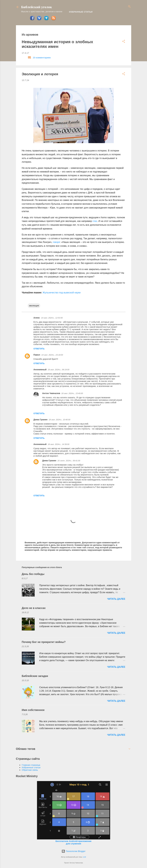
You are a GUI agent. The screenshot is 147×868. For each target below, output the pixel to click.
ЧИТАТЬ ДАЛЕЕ (116, 599)
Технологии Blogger (74, 851)
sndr (85, 857)
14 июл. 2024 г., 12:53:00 (52, 318)
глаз (95, 221)
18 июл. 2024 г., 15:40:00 (72, 393)
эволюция (34, 306)
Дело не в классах (34, 608)
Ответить (39, 349)
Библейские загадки (35, 676)
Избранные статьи (81, 12)
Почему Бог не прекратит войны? (44, 642)
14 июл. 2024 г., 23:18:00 (52, 355)
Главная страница (31, 765)
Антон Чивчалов (51, 393)
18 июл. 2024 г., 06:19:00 (59, 370)
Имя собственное (33, 710)
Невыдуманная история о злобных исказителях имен (57, 44)
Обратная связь (30, 770)
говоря (56, 242)
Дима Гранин (41, 419)
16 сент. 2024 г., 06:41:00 (69, 461)
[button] (124, 42)
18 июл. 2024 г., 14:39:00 (59, 444)
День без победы (33, 574)
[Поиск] (129, 7)
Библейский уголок (37, 7)
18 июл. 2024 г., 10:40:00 (60, 420)
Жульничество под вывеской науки (62, 293)
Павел (37, 355)
